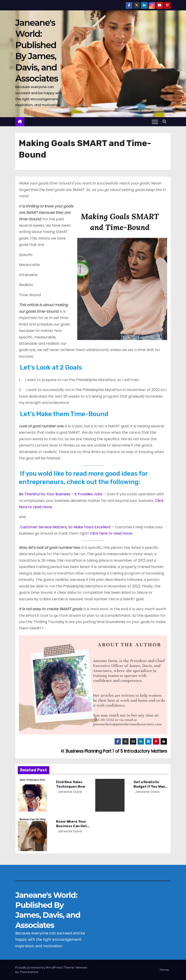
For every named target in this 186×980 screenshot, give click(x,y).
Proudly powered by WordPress (39, 967)
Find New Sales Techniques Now (71, 784)
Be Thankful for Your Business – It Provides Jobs (61, 494)
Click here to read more (111, 533)
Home (164, 970)
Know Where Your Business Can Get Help (71, 826)
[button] (166, 122)
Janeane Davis (69, 792)
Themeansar (29, 972)
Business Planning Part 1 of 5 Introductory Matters (114, 751)
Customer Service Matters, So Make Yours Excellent (65, 527)
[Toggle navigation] (155, 122)
